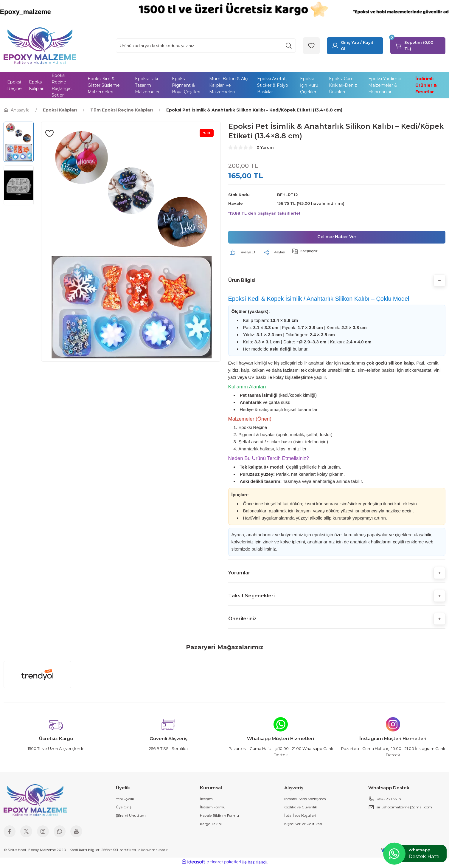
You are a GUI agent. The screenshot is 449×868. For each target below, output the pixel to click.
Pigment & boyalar (257, 436)
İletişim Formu (213, 809)
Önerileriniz (242, 620)
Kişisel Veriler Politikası (303, 826)
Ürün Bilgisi (242, 282)
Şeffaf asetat (251, 443)
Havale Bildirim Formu (219, 817)
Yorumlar (239, 574)
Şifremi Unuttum (131, 817)
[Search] (206, 46)
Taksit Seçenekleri (251, 597)
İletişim (206, 800)
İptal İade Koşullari (300, 817)
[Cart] (418, 46)
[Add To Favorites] (49, 134)
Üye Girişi (124, 809)
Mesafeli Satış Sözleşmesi (305, 800)
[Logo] (40, 45)
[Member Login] (355, 46)
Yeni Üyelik (125, 800)
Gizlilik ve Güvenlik (301, 809)
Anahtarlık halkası (256, 451)
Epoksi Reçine (253, 429)
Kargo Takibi (211, 826)
